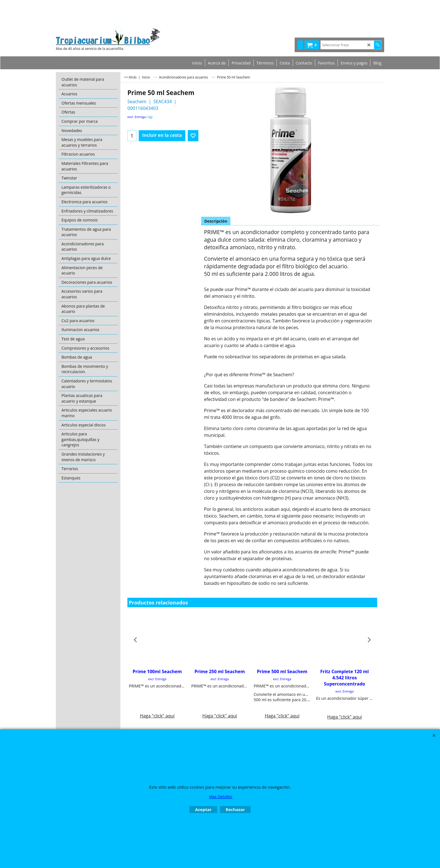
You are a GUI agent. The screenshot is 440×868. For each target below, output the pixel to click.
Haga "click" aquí (157, 693)
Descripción (216, 221)
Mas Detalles (221, 797)
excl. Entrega (137, 117)
